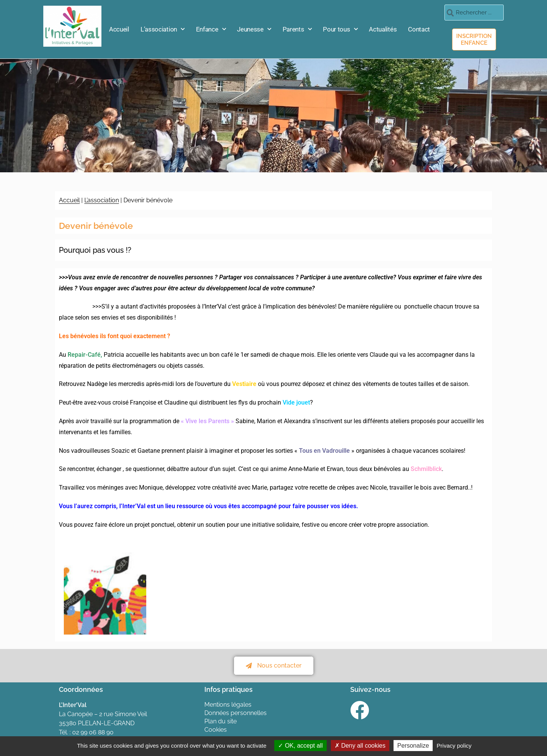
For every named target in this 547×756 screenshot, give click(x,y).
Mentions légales (228, 705)
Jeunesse (254, 29)
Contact (419, 29)
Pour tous (340, 29)
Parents (297, 29)
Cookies (216, 730)
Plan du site (221, 721)
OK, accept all (300, 746)
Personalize (413, 746)
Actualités (383, 29)
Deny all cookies (360, 746)
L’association (163, 29)
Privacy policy (454, 746)
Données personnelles (236, 713)
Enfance (211, 29)
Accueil (119, 29)
